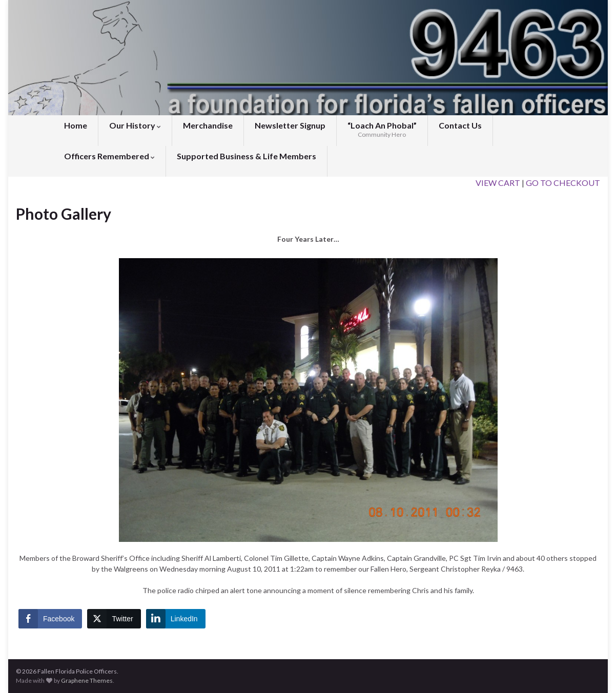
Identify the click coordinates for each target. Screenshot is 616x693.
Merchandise (208, 125)
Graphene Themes (87, 680)
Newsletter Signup (290, 125)
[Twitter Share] (114, 619)
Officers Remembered (109, 156)
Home (76, 125)
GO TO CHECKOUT (563, 183)
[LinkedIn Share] (176, 619)
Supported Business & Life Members (247, 156)
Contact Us (460, 125)
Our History (135, 125)
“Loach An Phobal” (382, 129)
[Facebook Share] (50, 619)
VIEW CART (498, 183)
